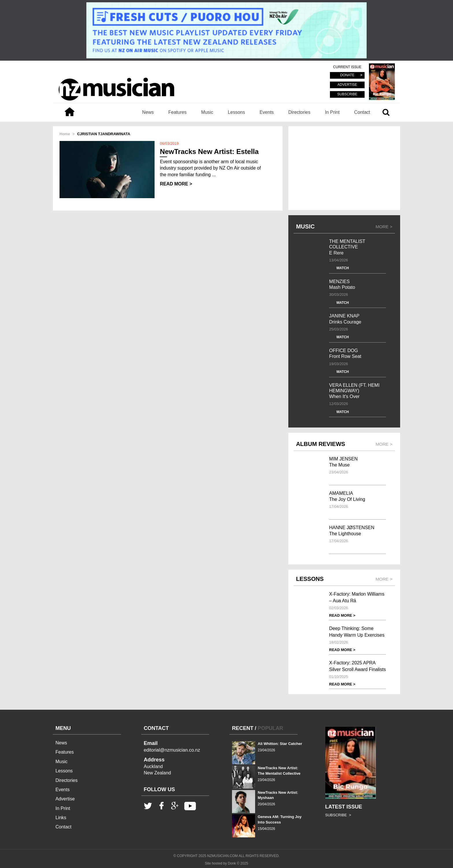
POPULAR (270, 728)
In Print (332, 112)
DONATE (347, 75)
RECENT (243, 728)
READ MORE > (176, 184)
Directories (299, 112)
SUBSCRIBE (347, 94)
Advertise (65, 799)
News (148, 112)
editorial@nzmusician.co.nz (172, 750)
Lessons (236, 112)
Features (178, 112)
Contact (362, 112)
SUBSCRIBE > (338, 815)
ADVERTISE (347, 85)
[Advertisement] (344, 168)
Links (61, 818)
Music (207, 112)
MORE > (384, 227)
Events (267, 112)
